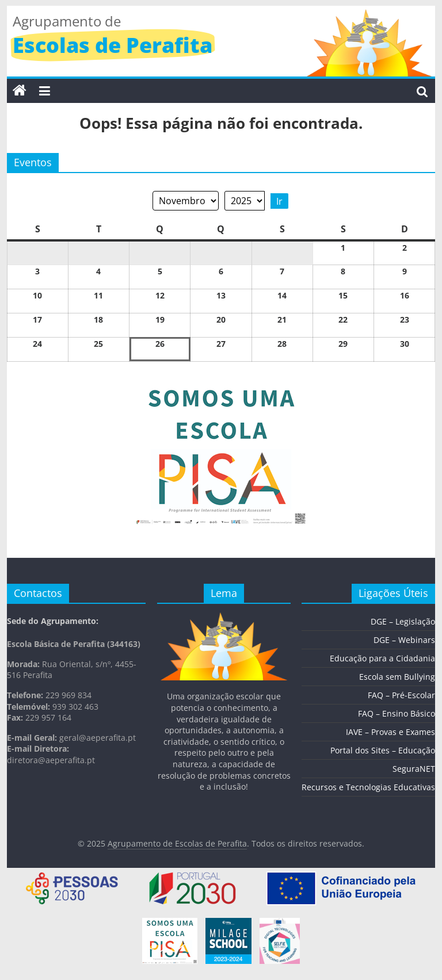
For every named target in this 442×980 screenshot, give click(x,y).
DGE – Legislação (403, 621)
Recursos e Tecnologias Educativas (368, 787)
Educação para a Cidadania (382, 658)
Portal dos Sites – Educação (383, 750)
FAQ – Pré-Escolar (401, 695)
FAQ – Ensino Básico (397, 713)
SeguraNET (414, 769)
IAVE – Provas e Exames (390, 732)
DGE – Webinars (404, 640)
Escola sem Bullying (397, 677)
